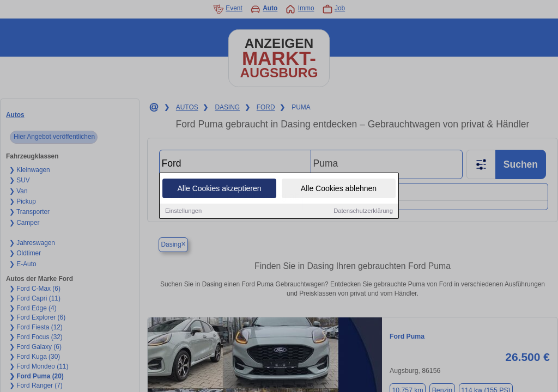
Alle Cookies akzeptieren (219, 189)
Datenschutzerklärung (363, 211)
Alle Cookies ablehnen (339, 189)
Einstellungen (183, 211)
